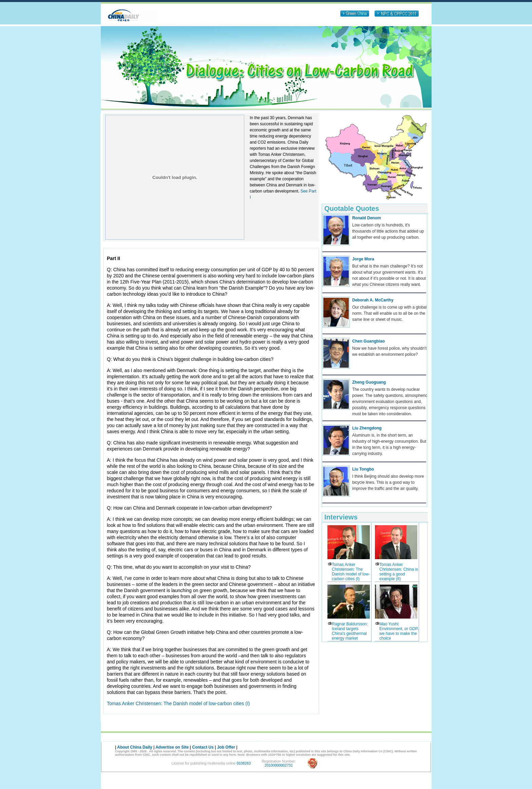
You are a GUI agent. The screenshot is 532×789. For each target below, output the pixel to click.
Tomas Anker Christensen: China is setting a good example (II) (399, 572)
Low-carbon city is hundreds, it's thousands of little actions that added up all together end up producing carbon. (388, 231)
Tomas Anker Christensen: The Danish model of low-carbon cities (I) (178, 703)
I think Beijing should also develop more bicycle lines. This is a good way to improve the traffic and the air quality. (388, 482)
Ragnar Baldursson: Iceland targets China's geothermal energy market (350, 631)
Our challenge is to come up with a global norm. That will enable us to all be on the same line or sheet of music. (389, 313)
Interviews (341, 517)
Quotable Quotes (352, 208)
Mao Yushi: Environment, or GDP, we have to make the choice (399, 631)
